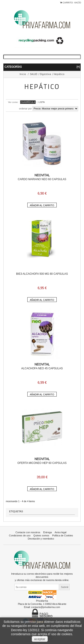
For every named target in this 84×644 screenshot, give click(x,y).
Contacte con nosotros (28, 532)
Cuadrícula (28, 102)
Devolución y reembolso (41, 539)
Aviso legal (60, 532)
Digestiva (45, 74)
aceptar (40, 639)
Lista (42, 102)
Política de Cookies (63, 535)
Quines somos (41, 535)
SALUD (34, 74)
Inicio (23, 74)
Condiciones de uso (20, 535)
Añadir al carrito (42, 205)
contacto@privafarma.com (46, 607)
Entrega (47, 532)
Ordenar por (25, 109)
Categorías (42, 67)
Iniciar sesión (7, 5)
